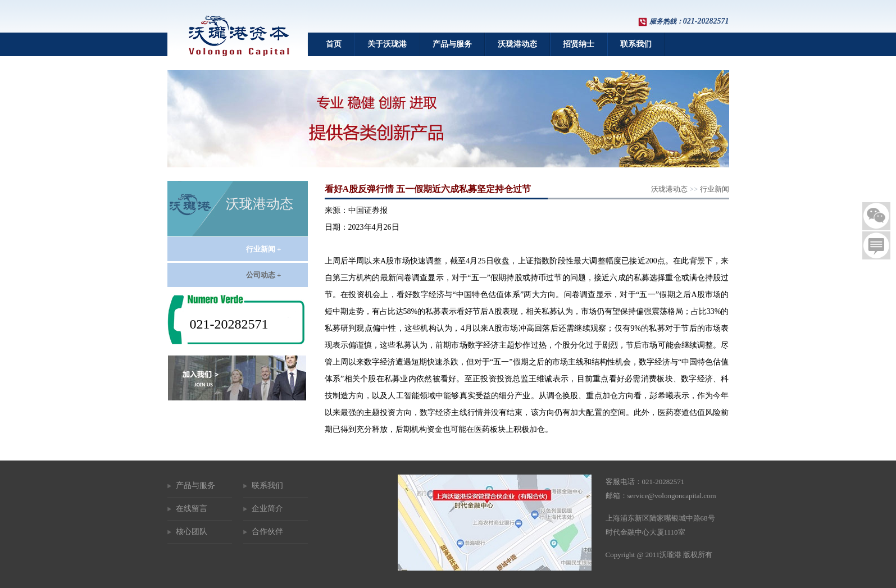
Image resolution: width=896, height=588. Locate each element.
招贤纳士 (579, 44)
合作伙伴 (267, 532)
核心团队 (192, 532)
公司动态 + (264, 275)
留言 (876, 245)
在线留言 (192, 509)
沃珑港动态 (517, 44)
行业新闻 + (264, 249)
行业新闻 (715, 189)
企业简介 (267, 509)
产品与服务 (452, 44)
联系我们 (636, 44)
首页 (334, 44)
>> (690, 189)
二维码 (876, 216)
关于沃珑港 (387, 44)
